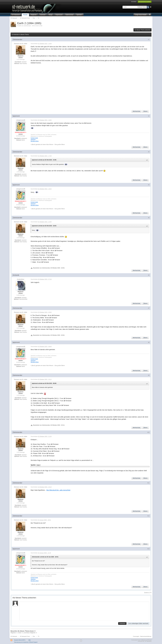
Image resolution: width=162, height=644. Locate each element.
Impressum (59, 15)
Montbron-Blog (35, 141)
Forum (25, 15)
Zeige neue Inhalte (141, 15)
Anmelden (134, 2)
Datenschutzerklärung (146, 636)
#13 (148, 549)
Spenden (79, 15)
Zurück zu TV (148, 593)
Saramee (33, 139)
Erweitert (151, 7)
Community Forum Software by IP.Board (141, 640)
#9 (149, 375)
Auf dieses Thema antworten (143, 30)
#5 (149, 218)
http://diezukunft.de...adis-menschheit (58, 490)
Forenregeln (136, 636)
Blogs (51, 15)
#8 (149, 342)
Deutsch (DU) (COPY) (20, 640)
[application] (84, 611)
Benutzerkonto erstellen (145, 2)
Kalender (43, 15)
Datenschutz (69, 15)
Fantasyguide (34, 138)
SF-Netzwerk (16, 15)
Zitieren (145, 111)
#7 (149, 308)
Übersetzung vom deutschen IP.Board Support (26, 642)
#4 (149, 185)
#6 (149, 275)
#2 (149, 116)
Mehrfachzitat (136, 111)
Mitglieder (34, 15)
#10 (148, 432)
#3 (149, 152)
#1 (149, 40)
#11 (148, 483)
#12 (148, 516)
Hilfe (29, 640)
